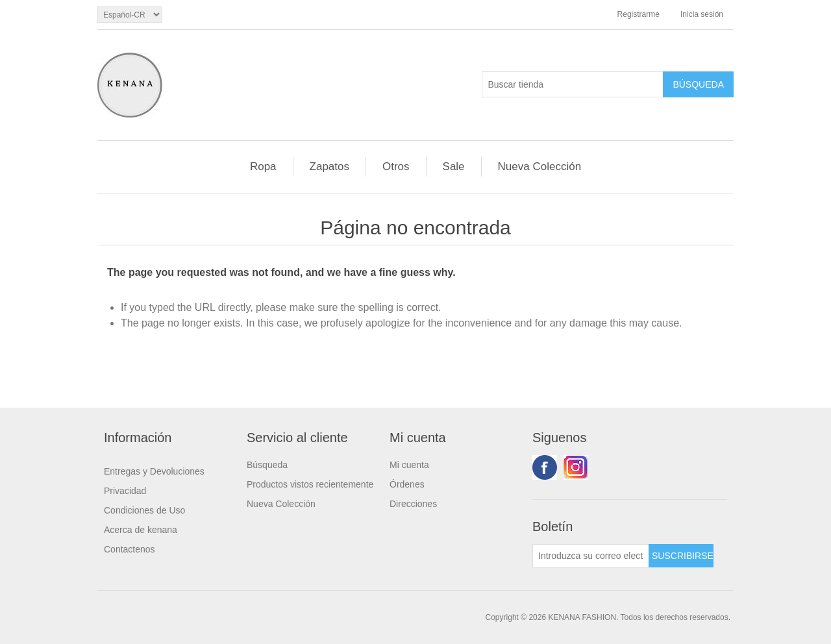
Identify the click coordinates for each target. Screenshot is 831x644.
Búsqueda (267, 465)
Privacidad (125, 491)
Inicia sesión (702, 14)
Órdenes (407, 484)
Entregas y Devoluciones (154, 471)
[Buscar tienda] (573, 84)
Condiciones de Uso (144, 510)
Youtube (576, 467)
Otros (396, 167)
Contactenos (130, 549)
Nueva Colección (540, 167)
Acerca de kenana (141, 530)
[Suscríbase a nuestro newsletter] (591, 556)
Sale (454, 167)
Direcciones (413, 504)
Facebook (545, 467)
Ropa (263, 167)
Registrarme (639, 14)
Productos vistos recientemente (310, 484)
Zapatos (329, 167)
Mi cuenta (409, 465)
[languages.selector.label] (130, 15)
